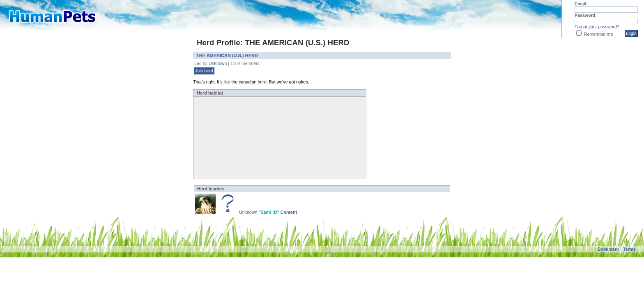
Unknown (218, 63)
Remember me (598, 34)
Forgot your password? (597, 27)
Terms (629, 249)
